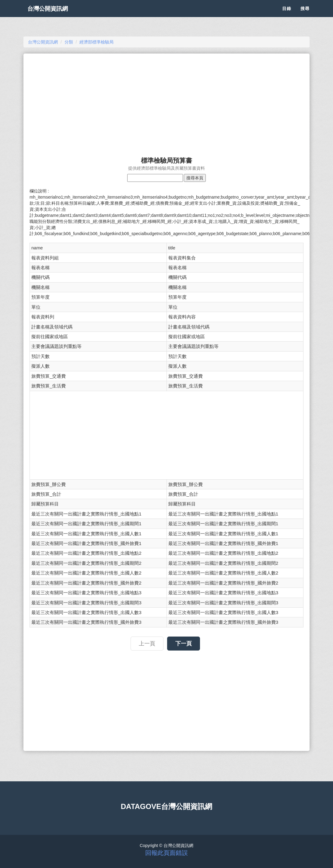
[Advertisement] (166, 102)
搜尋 (305, 15)
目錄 (287, 15)
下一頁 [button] (184, 644)
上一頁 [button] (147, 644)
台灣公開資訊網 (53, 15)
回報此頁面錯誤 (166, 853)
